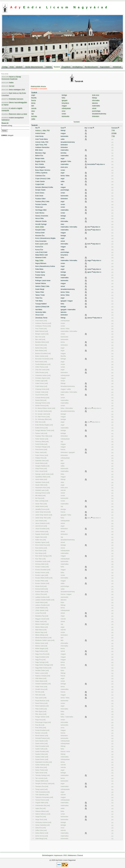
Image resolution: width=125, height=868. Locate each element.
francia (34, 100)
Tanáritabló (77, 122)
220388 (114, 133)
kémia (33, 103)
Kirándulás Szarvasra (12, 99)
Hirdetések (117, 67)
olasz (33, 111)
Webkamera (72, 855)
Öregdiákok (66, 67)
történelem (96, 116)
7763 (113, 130)
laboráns (95, 103)
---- (112, 139)
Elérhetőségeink (48, 855)
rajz (33, 114)
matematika (96, 106)
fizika (63, 98)
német (94, 108)
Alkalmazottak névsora (38, 86)
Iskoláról (19, 67)
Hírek (12, 67)
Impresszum (58, 855)
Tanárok (57, 67)
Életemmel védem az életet (14, 114)
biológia (64, 95)
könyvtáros (65, 103)
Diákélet (49, 67)
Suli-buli (8, 86)
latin (33, 106)
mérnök (34, 108)
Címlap (5, 67)
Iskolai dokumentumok (34, 67)
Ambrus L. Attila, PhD (43, 130)
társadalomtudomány (99, 114)
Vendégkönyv (77, 67)
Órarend (80, 855)
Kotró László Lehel (42, 244)
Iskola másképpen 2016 (13, 90)
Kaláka (7, 83)
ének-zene (96, 95)
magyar (64, 106)
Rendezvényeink (91, 67)
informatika (96, 100)
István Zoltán (40, 227)
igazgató (65, 100)
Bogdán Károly (40, 161)
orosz (64, 111)
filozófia (34, 98)
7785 (113, 136)
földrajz (95, 98)
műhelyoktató (66, 108)
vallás (33, 119)
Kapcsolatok (105, 67)
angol (33, 95)
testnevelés (66, 116)
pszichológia (96, 111)
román (64, 114)
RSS (65, 855)
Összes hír (5, 123)
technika (34, 116)
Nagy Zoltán (39, 260)
